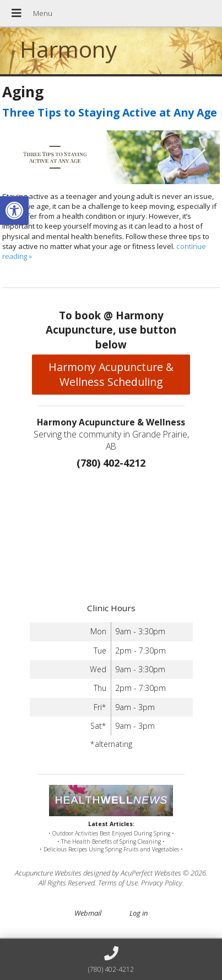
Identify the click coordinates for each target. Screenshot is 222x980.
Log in (139, 913)
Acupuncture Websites (48, 873)
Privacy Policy (162, 883)
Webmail (88, 913)
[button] (14, 211)
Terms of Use (118, 883)
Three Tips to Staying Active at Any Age (110, 112)
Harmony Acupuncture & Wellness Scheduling (111, 374)
